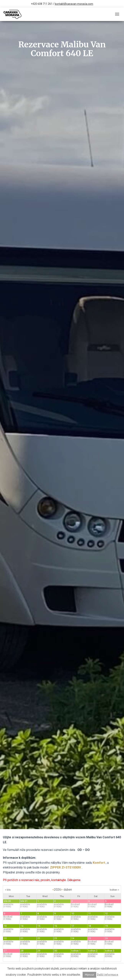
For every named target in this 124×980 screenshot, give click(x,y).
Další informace (108, 975)
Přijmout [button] (89, 975)
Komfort (99, 863)
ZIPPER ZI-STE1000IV (65, 867)
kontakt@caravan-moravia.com (74, 4)
